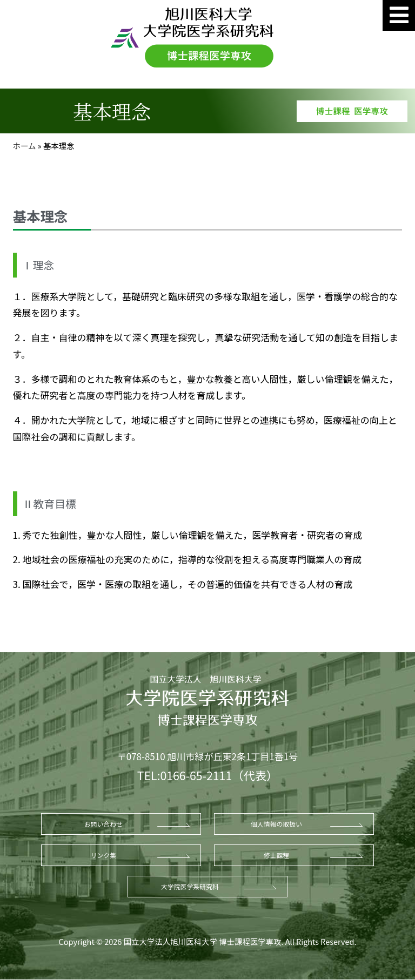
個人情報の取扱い (276, 824)
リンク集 (104, 855)
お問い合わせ (103, 824)
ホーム (25, 146)
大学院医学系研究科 (190, 886)
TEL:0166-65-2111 (185, 775)
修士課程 (277, 855)
